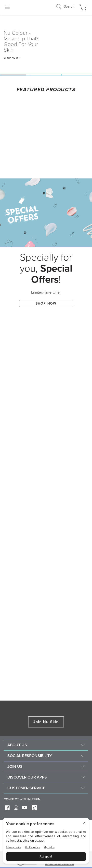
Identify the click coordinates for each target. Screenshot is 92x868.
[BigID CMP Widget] (46, 842)
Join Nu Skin (46, 722)
